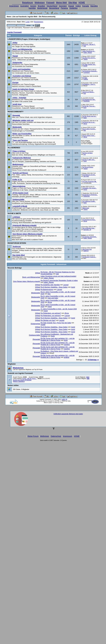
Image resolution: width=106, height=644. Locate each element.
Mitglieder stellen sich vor (23, 120)
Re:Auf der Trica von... (89, 106)
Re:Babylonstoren (47, 290)
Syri (85, 154)
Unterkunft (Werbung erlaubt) (24, 225)
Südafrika (73, 8)
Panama (64, 8)
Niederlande (42, 8)
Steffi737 (86, 251)
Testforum (17, 247)
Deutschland (52, 6)
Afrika (15, 43)
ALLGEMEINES (14, 148)
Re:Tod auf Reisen (88, 167)
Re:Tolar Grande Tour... (89, 64)
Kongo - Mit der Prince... (30, 379)
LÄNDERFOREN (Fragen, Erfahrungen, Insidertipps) (29, 39)
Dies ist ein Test (87, 249)
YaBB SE (64, 399)
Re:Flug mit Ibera (87, 153)
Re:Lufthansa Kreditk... (89, 201)
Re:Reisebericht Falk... (89, 100)
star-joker (86, 176)
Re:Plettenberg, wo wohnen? (51, 313)
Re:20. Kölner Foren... (89, 136)
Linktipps (16, 217)
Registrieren (38, 22)
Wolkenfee (87, 196)
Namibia (32, 8)
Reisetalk (16, 115)
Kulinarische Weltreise (22, 158)
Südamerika (17, 63)
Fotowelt (50, 3)
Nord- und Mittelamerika (22, 49)
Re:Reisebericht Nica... (89, 220)
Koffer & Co (17, 180)
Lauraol (66, 285)
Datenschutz (56, 436)
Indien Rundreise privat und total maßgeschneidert (58, 276)
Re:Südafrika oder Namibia (50, 285)
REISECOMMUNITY (16, 112)
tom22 (85, 190)
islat (85, 46)
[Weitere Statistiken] (19, 381)
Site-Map (73, 3)
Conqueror (87, 73)
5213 (88, 377)
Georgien (63, 6)
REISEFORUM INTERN (17, 243)
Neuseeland (54, 8)
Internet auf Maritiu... (88, 92)
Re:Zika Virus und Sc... (89, 58)
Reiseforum (28, 3)
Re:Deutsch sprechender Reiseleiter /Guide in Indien (59, 281)
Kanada (86, 6)
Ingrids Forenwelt (14, 32)
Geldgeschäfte (18, 199)
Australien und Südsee (22, 76)
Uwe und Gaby (53, 298)
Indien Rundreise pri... (89, 51)
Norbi (85, 118)
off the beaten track (20, 193)
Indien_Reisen (88, 53)
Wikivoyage (86, 208)
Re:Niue (85, 78)
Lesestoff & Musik (20, 206)
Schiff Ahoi (17, 104)
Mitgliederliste (18, 368)
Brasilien (42, 6)
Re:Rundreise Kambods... (90, 71)
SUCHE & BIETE (14, 213)
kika (85, 130)
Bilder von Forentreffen (22, 134)
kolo (85, 93)
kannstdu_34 (87, 230)
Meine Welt (61, 3)
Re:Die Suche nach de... (89, 116)
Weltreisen (40, 3)
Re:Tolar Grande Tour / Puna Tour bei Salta (56, 323)
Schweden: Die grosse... (89, 188)
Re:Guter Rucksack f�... (90, 182)
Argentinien (14, 6)
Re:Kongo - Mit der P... (89, 44)
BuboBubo (87, 101)
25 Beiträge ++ (93, 360)
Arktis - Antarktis (19, 98)
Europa (15, 82)
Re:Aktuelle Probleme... (89, 257)
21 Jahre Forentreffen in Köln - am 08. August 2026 (59, 309)
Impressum (68, 436)
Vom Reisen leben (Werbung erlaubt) (27, 234)
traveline (67, 345)
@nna (85, 124)
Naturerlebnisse (19, 186)
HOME (82, 3)
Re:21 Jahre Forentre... (89, 129)
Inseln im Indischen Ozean (23, 89)
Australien (25, 6)
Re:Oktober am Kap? (48, 320)
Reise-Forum (33, 436)
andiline (86, 79)
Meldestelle (17, 127)
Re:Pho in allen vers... (89, 160)
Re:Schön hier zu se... (89, 122)
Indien (78, 6)
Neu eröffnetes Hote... (89, 228)
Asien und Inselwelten (22, 69)
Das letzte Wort (19, 255)
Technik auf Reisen (20, 173)
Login (27, 22)
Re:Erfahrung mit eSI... (89, 175)
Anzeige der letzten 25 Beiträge (22, 380)
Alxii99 (85, 66)
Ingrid (73, 287)
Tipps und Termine (20, 140)
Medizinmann (18, 164)
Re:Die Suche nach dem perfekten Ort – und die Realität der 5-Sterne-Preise (58, 339)
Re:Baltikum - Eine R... (89, 84)
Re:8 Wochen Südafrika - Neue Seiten (54, 287)
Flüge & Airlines (19, 151)
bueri (85, 108)
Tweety (86, 59)
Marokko (94, 6)
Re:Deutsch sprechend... (90, 237)
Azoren (33, 6)
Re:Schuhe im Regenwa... (90, 195)
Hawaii (71, 6)
